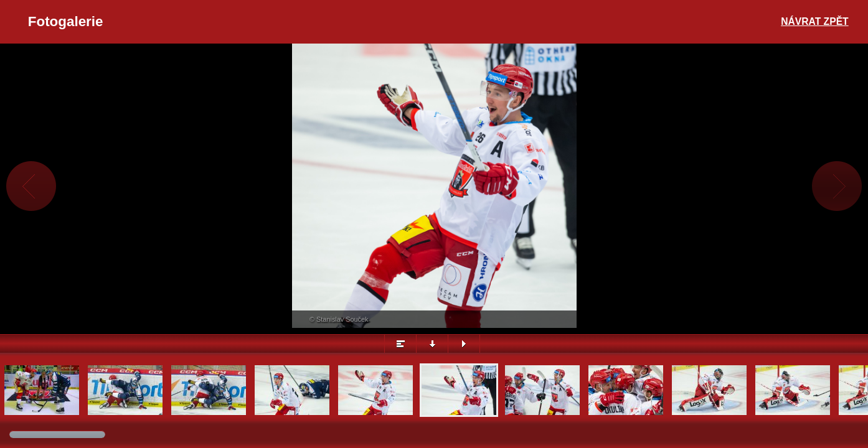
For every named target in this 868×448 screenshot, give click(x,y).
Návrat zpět (814, 21)
